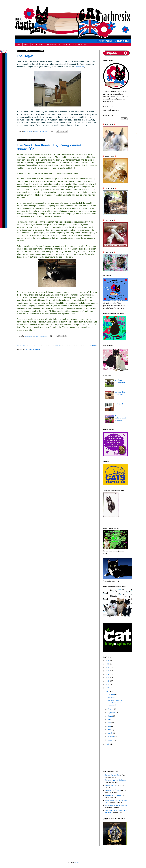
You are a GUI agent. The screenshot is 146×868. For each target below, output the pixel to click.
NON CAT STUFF (65, 44)
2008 (108, 744)
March (110, 733)
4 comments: (44, 131)
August (110, 716)
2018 (108, 661)
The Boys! (25, 56)
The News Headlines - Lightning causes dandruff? (115, 703)
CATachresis (28, 131)
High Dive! (119, 404)
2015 (108, 671)
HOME (19, 44)
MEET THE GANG (38, 44)
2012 (108, 681)
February (111, 736)
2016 (108, 667)
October (111, 709)
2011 (108, 684)
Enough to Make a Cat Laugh (115, 780)
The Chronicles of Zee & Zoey (116, 806)
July (109, 719)
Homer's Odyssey (111, 785)
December (111, 694)
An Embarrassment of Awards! (120, 418)
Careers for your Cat (112, 775)
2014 (108, 674)
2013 (108, 678)
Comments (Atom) (33, 349)
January (111, 740)
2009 (108, 691)
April (110, 730)
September (112, 713)
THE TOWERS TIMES (80, 44)
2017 (108, 664)
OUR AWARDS (51, 44)
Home (58, 345)
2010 (108, 688)
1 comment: (44, 336)
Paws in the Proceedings (114, 795)
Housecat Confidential (113, 790)
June (109, 723)
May (109, 726)
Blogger (77, 862)
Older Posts (93, 345)
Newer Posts (22, 345)
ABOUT (26, 44)
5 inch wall (79, 67)
